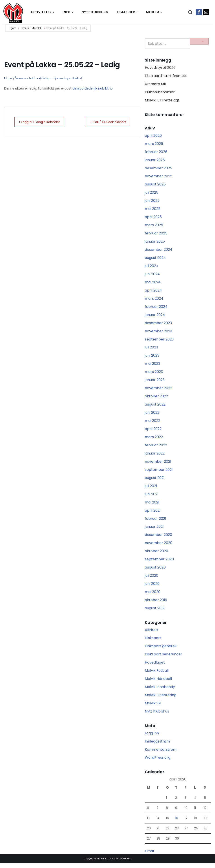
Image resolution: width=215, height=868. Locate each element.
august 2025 (155, 185)
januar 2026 (155, 161)
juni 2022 (152, 415)
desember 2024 (159, 251)
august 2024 (155, 259)
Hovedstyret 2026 (160, 68)
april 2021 (153, 513)
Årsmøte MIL (156, 84)
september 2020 (159, 562)
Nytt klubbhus (95, 12)
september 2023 (159, 341)
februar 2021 (155, 521)
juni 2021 (152, 497)
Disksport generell (161, 650)
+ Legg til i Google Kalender (43, 122)
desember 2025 (158, 169)
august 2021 (155, 480)
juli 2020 (152, 579)
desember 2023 (158, 325)
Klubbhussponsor (160, 92)
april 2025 (153, 218)
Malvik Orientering (161, 699)
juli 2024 (152, 267)
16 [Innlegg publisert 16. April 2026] (177, 822)
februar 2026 (156, 152)
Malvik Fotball (157, 674)
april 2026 (153, 136)
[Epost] (206, 12)
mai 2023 (153, 366)
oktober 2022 (156, 398)
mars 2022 (154, 439)
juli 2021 (151, 489)
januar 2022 (155, 456)
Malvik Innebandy (160, 691)
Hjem (13, 28)
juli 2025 (152, 193)
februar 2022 (156, 448)
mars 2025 (154, 226)
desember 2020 (158, 538)
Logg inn (152, 737)
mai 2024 (153, 283)
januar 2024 (155, 316)
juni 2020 (152, 587)
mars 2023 (154, 374)
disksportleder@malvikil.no (93, 88)
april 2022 (153, 431)
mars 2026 (154, 144)
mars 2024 (154, 300)
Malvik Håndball (158, 683)
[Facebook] (199, 12)
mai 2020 (153, 595)
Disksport (153, 642)
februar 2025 (156, 234)
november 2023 (158, 333)
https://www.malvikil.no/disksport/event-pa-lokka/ (43, 78)
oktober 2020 (156, 554)
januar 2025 (155, 242)
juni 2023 (152, 357)
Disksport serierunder (164, 658)
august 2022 (155, 407)
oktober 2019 (156, 603)
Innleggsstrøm (157, 745)
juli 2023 (151, 349)
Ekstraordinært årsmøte (166, 76)
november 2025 (159, 177)
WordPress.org (158, 762)
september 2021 (159, 472)
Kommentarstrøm (161, 754)
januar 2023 (155, 382)
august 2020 (155, 571)
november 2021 (158, 464)
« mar (150, 856)
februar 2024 (156, 308)
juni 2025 (152, 201)
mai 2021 (152, 505)
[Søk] (190, 12)
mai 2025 (153, 210)
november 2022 (158, 390)
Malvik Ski (153, 707)
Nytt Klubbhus (157, 715)
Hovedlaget (155, 666)
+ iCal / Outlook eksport (105, 122)
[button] (54, 12)
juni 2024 (152, 275)
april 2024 (153, 292)
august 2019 (155, 612)
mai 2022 (153, 423)
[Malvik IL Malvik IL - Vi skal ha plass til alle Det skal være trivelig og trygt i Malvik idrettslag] (13, 13)
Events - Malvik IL (31, 28)
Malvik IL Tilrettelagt (162, 101)
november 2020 (159, 546)
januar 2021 (154, 530)
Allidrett (152, 633)
